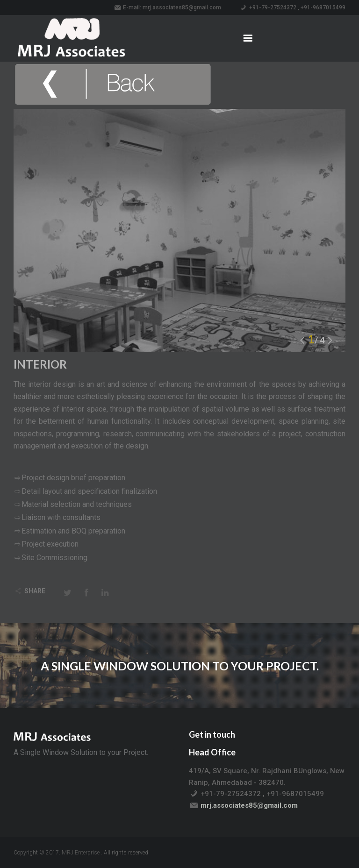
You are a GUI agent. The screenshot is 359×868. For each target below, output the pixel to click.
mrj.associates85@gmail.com (182, 7)
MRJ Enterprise (81, 853)
